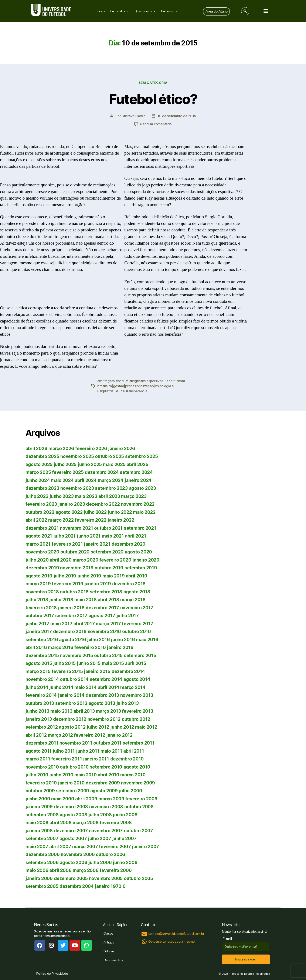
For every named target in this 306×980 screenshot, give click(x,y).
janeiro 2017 (39, 632)
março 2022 (61, 520)
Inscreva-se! (246, 959)
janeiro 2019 (98, 584)
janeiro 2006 (39, 878)
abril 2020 (61, 560)
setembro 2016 (42, 640)
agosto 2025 (39, 464)
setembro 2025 (142, 456)
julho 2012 (98, 727)
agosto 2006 (73, 862)
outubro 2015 (108, 655)
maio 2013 (61, 711)
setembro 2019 (141, 568)
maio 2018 (86, 600)
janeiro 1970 (108, 886)
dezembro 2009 (103, 783)
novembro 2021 (76, 528)
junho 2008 (125, 815)
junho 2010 (61, 775)
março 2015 (38, 671)
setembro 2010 (106, 767)
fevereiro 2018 (41, 608)
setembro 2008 (42, 815)
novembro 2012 (104, 719)
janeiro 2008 (39, 831)
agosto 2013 (102, 703)
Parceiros (169, 11)
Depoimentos (113, 960)
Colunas (109, 951)
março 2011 (38, 759)
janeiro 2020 (146, 560)
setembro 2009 (73, 791)
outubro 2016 (137, 632)
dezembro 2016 (70, 632)
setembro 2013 (71, 703)
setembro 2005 (42, 886)
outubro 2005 (138, 878)
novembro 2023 (77, 488)
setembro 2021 (140, 528)
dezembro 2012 (70, 719)
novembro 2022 (138, 504)
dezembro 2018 (129, 584)
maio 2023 (86, 496)
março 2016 (61, 647)
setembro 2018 (106, 592)
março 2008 (86, 823)
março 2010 (133, 775)
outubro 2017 (40, 616)
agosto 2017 (102, 616)
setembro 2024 (136, 472)
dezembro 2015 (42, 655)
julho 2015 (64, 663)
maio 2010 (86, 775)
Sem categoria (153, 83)
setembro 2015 (140, 655)
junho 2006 (125, 862)
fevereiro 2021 (67, 544)
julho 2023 (37, 496)
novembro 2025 (77, 456)
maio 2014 (86, 687)
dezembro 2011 (42, 743)
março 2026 (61, 448)
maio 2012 (146, 727)
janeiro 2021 (97, 544)
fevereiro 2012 (89, 735)
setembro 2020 (107, 552)
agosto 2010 (137, 767)
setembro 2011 (139, 743)
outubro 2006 (110, 854)
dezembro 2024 (102, 472)
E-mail (228, 939)
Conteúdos (120, 11)
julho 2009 (131, 791)
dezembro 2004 (77, 886)
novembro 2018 (42, 592)
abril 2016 (36, 647)
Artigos (109, 942)
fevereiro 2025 (68, 472)
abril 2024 (86, 480)
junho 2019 (89, 576)
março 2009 (111, 799)
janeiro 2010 (71, 783)
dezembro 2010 (127, 759)
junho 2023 (62, 496)
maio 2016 (147, 640)
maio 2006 (37, 870)
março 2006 (86, 870)
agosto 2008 (73, 815)
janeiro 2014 (71, 695)
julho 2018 (37, 600)
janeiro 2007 (145, 847)
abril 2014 (108, 687)
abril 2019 (136, 576)
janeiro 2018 (71, 608)
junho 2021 (89, 536)
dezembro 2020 (129, 544)
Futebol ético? (153, 99)
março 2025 (38, 472)
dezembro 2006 (43, 854)
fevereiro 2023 (41, 504)
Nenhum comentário (156, 124)
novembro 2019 (77, 568)
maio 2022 (144, 512)
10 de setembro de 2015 (177, 116)
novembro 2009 (138, 783)
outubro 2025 (109, 456)
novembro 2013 (137, 695)
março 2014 (133, 687)
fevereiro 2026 (91, 448)
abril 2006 (60, 870)
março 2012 (60, 735)
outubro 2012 (136, 719)
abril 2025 (137, 464)
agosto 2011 (39, 751)
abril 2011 (134, 751)
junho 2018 (61, 600)
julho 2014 (37, 687)
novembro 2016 (104, 632)
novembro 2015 (76, 655)
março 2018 (133, 600)
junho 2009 (38, 799)
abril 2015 (135, 663)
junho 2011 (88, 751)
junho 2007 (124, 838)
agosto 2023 (142, 488)
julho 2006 (100, 862)
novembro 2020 (42, 552)
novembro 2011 (76, 743)
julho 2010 (37, 775)
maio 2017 (61, 624)
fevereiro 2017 (137, 624)
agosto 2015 (39, 663)
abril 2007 (60, 847)
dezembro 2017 (102, 608)
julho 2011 (64, 751)
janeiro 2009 (39, 807)
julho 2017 (128, 616)
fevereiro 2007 (115, 847)
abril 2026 (36, 448)
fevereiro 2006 (116, 870)
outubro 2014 (74, 679)
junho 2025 (90, 464)
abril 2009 (86, 799)
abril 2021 (135, 536)
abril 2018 (108, 600)
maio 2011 (111, 751)
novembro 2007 (106, 831)
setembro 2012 (42, 727)
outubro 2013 (40, 703)
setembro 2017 (71, 616)
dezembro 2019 (42, 568)
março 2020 (85, 560)
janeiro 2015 (97, 671)
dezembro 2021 (42, 528)
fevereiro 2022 (91, 520)
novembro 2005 (106, 878)
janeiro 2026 (122, 448)
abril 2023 (109, 496)
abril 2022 (36, 520)
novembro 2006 (78, 854)
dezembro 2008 (71, 807)
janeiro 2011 (96, 759)
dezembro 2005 (71, 878)
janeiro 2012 (119, 735)
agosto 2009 (104, 791)
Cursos (100, 11)
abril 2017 (84, 624)
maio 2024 (62, 480)
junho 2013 (37, 711)
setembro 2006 (42, 862)
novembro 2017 (137, 608)
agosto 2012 (72, 727)
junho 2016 (123, 640)
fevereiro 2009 (141, 799)
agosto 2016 (72, 640)
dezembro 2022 (103, 504)
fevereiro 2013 (137, 711)
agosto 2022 (69, 512)
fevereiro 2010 (41, 783)
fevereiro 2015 (67, 671)
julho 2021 (64, 536)
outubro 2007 (138, 831)
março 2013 (108, 711)
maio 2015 (113, 663)
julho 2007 (99, 838)
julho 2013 (128, 703)
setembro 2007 (42, 838)
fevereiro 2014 (41, 695)
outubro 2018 (74, 592)
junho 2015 (89, 663)
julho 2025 (65, 464)
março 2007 (85, 847)
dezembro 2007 (71, 831)
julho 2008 (100, 815)
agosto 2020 (138, 552)
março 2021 (38, 544)
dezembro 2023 (42, 488)
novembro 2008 (106, 807)
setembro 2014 (106, 679)
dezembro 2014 (128, 671)
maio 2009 (63, 799)
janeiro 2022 (121, 520)
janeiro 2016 (120, 647)
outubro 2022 (40, 512)
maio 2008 (37, 823)
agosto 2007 (73, 838)
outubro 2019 (109, 568)
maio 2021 (113, 536)
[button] (217, 11)
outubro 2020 (75, 552)
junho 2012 (122, 727)
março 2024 (110, 480)
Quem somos (145, 11)
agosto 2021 (39, 536)
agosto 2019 (39, 576)
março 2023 (134, 496)
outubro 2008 (139, 807)
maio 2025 (114, 464)
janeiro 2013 (39, 719)
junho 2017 (37, 624)
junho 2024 (38, 480)
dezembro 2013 (102, 695)
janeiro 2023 (72, 504)
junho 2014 (61, 687)
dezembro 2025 (42, 456)
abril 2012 (36, 735)
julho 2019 (65, 576)
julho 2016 (98, 640)
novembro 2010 (42, 767)
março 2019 (38, 584)
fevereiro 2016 (90, 647)
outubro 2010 (74, 767)
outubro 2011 (107, 743)
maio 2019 (114, 576)
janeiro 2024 (138, 480)
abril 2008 (60, 823)
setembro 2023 (111, 488)
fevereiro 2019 (67, 584)
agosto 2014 (137, 679)
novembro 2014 (42, 679)
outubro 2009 (40, 791)
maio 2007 (37, 847)
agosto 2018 (137, 592)
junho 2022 (120, 512)
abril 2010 (108, 775)
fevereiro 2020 (115, 560)
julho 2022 (95, 512)
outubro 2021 (108, 528)
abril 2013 (84, 711)
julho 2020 (37, 560)
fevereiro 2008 (116, 823)
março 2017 (108, 624)
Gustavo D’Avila (133, 116)
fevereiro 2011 (67, 759)
